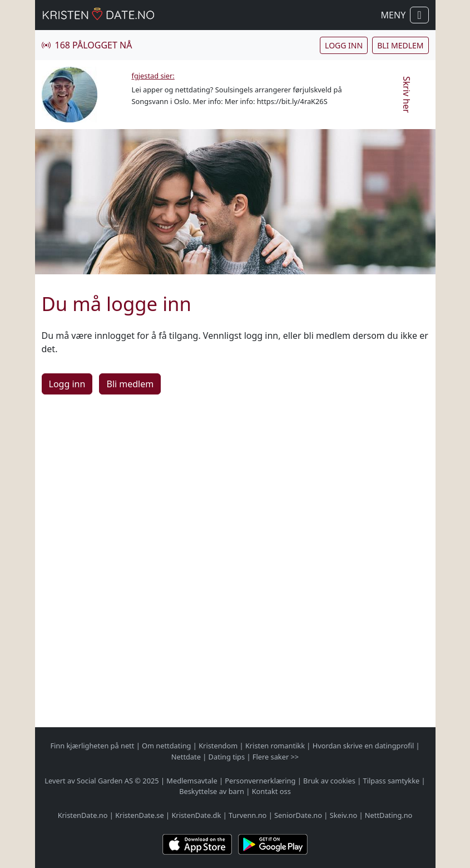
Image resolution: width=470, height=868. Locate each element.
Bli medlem (400, 45)
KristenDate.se (140, 815)
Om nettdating (166, 746)
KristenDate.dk (196, 815)
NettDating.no (389, 815)
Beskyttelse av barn (212, 791)
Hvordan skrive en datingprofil (363, 746)
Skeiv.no (343, 815)
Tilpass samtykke (392, 781)
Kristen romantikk (275, 746)
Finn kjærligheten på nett (92, 746)
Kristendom (218, 746)
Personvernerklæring (260, 781)
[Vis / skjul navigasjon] (419, 15)
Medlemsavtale (192, 781)
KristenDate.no (83, 815)
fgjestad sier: (153, 76)
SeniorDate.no (298, 815)
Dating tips (227, 757)
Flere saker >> (276, 757)
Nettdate (186, 757)
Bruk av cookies (329, 781)
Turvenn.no (248, 815)
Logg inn (344, 45)
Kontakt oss (271, 791)
